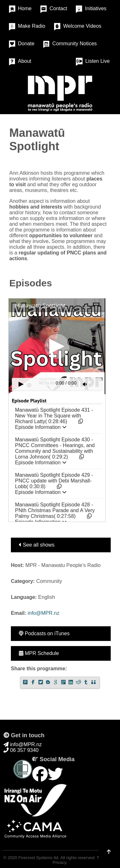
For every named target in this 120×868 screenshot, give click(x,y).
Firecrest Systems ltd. (39, 858)
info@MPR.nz (43, 613)
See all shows (37, 545)
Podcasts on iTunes (44, 633)
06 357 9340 (21, 750)
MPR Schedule (39, 653)
